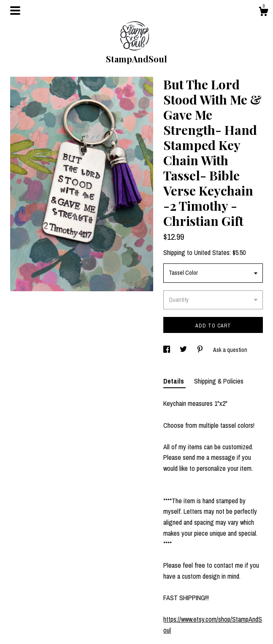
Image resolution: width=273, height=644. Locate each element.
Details (174, 381)
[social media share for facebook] (167, 350)
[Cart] (263, 13)
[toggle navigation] (15, 11)
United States (212, 252)
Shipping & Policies (219, 381)
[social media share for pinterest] (201, 350)
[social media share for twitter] (184, 350)
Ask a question (230, 350)
